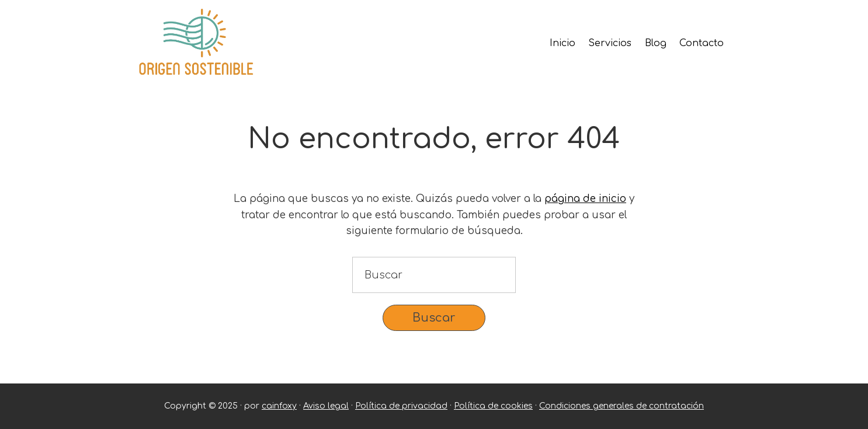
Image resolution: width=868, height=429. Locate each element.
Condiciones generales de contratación (622, 406)
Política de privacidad (401, 406)
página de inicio (585, 199)
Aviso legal (326, 406)
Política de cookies (493, 406)
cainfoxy (279, 406)
